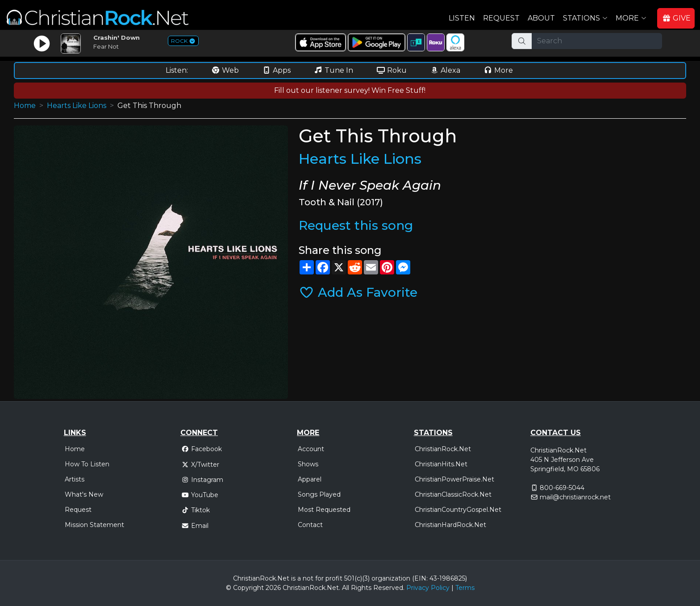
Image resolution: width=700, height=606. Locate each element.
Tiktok (196, 510)
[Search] (597, 41)
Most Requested (324, 510)
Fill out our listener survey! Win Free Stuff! (350, 90)
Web (225, 70)
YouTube (200, 495)
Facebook (202, 449)
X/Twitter (200, 465)
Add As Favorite (358, 292)
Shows (308, 464)
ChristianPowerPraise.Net (454, 479)
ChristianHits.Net (441, 464)
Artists (75, 479)
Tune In (333, 70)
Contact (310, 525)
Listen (462, 18)
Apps (276, 70)
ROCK (183, 41)
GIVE (676, 18)
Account (311, 449)
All (346, 588)
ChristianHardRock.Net (450, 525)
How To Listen (87, 464)
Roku (392, 70)
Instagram (202, 480)
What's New (84, 494)
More (498, 70)
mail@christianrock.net (575, 497)
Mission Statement (94, 525)
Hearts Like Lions (77, 106)
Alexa (445, 70)
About (541, 18)
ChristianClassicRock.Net (453, 494)
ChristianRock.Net (443, 449)
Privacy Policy (428, 588)
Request (501, 18)
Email (195, 526)
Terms (465, 588)
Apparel (310, 479)
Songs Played (319, 494)
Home (25, 106)
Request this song (356, 225)
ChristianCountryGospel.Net (458, 510)
